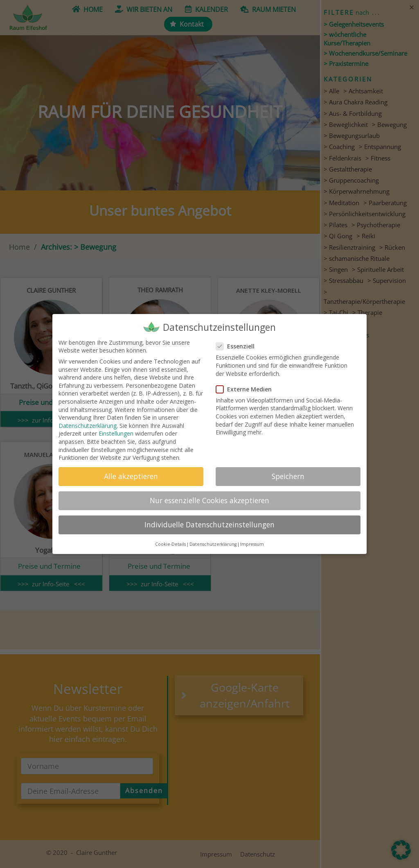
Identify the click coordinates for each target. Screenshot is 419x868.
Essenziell (238, 346)
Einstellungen (116, 433)
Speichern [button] (288, 476)
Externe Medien (246, 389)
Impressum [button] (252, 544)
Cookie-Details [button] (170, 544)
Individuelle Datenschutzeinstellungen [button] (209, 524)
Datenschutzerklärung (88, 426)
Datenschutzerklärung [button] (213, 544)
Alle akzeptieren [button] (131, 476)
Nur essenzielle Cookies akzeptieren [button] (209, 500)
